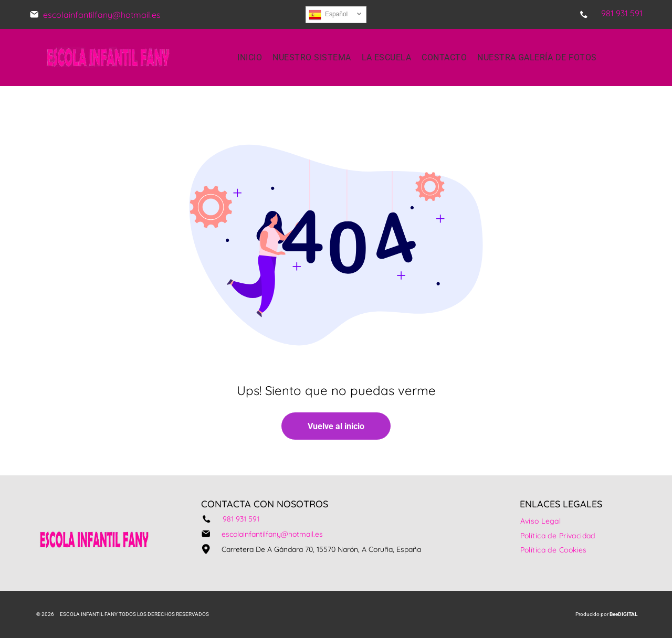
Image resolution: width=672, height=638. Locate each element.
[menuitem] (250, 57)
